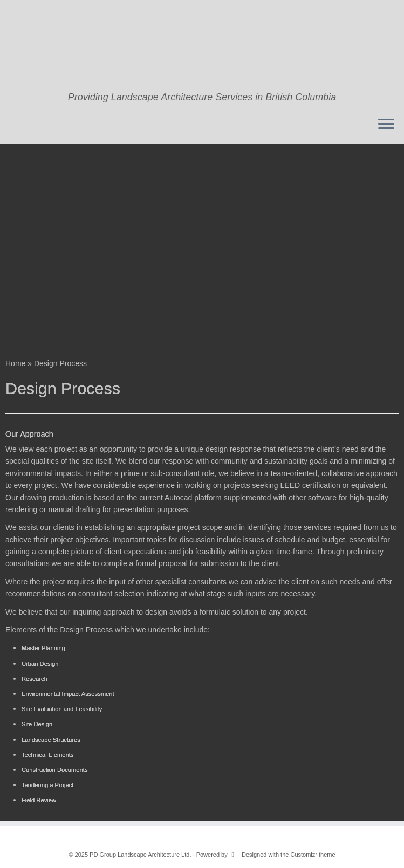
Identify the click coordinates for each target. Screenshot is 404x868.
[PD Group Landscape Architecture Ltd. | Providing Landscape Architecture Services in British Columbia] (202, 46)
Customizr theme (313, 855)
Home (15, 363)
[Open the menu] (386, 125)
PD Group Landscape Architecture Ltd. (140, 855)
